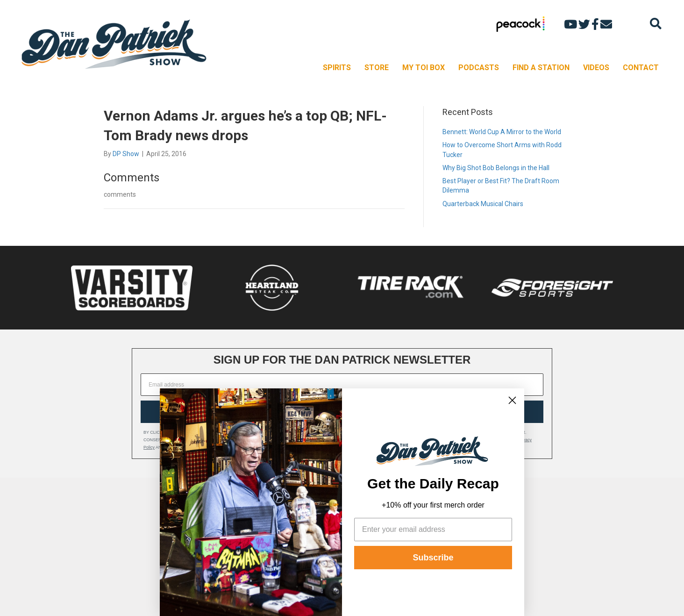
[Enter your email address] (433, 530)
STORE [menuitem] (377, 68)
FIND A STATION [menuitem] (541, 68)
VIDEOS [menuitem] (596, 68)
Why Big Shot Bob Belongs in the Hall (496, 168)
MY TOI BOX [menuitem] (424, 68)
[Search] (656, 24)
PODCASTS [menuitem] (479, 68)
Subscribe (433, 558)
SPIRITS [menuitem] (337, 68)
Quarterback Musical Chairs (483, 204)
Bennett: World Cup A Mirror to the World (502, 132)
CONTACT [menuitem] (641, 68)
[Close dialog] (512, 400)
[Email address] (342, 385)
